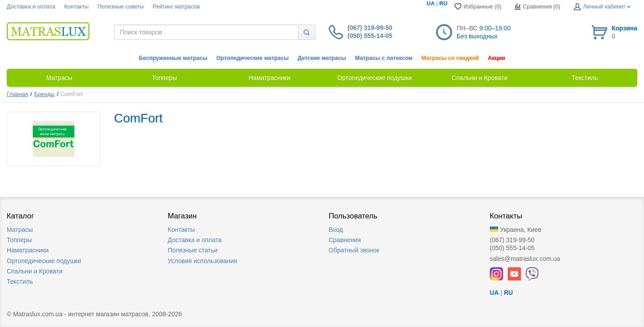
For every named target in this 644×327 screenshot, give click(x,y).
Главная (17, 94)
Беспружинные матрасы (173, 58)
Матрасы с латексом (384, 58)
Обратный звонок (354, 250)
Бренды (45, 94)
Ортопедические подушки (44, 261)
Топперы (19, 240)
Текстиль (20, 281)
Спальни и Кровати (35, 271)
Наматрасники (28, 250)
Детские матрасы (322, 58)
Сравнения (345, 240)
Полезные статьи (193, 250)
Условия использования (202, 261)
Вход (336, 230)
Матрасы (20, 230)
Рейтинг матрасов (176, 7)
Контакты (76, 7)
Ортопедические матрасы (253, 58)
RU (443, 4)
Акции (497, 58)
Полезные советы (121, 7)
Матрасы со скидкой (450, 58)
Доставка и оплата (31, 7)
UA (431, 4)
